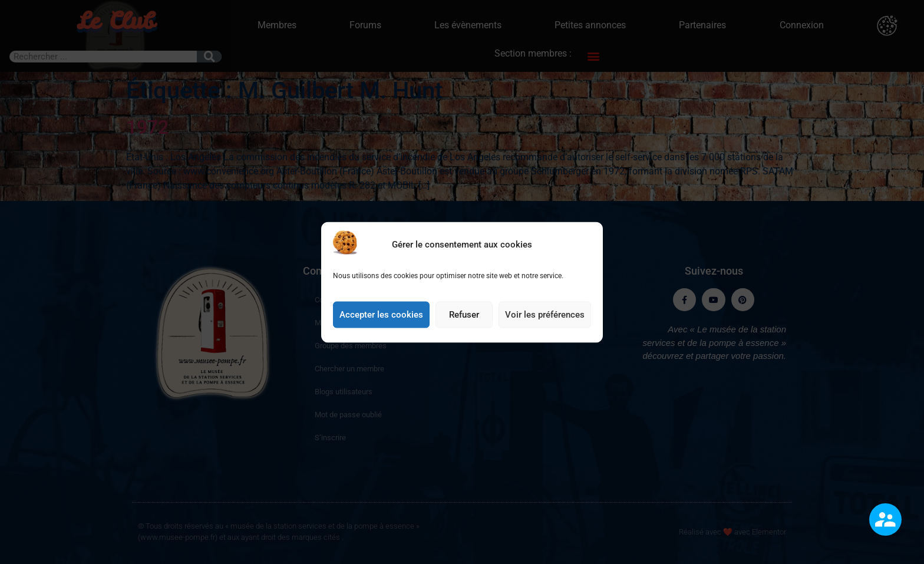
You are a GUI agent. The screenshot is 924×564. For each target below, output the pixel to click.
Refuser (464, 318)
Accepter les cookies (381, 318)
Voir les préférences (545, 318)
